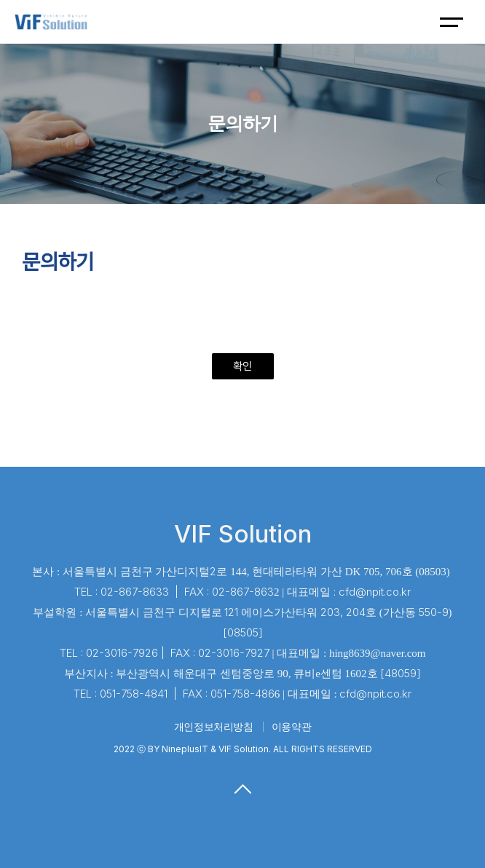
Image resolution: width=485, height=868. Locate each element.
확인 (242, 366)
